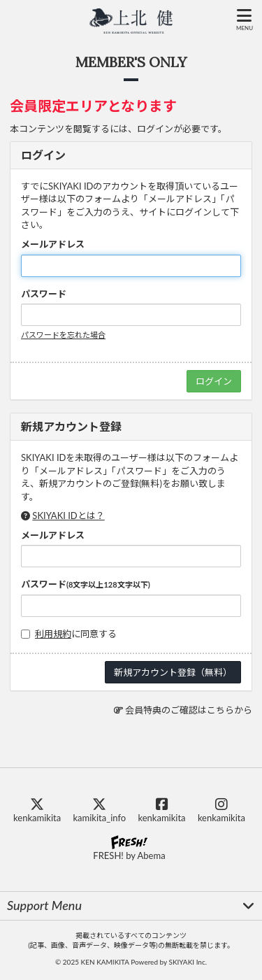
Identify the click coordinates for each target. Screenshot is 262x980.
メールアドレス (53, 244)
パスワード (44, 294)
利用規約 (53, 634)
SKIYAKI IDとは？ (68, 516)
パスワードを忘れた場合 (63, 335)
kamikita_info (99, 810)
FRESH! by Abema (129, 848)
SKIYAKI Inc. (188, 962)
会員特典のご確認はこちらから (189, 710)
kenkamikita (37, 810)
